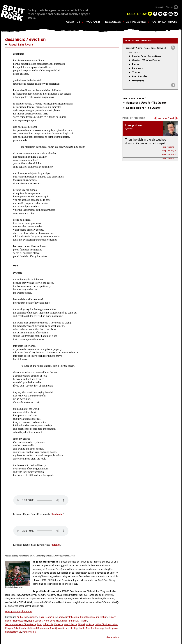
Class (41, 617)
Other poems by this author (19, 611)
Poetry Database (133, 99)
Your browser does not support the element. (41, 500)
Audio (20, 617)
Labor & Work (42, 621)
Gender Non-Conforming (91, 628)
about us (73, 22)
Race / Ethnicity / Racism (75, 621)
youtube (176, 14)
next (172, 118)
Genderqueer (111, 628)
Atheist (26, 628)
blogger (171, 14)
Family (61, 617)
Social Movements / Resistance (20, 624)
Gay (52, 628)
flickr (165, 14)
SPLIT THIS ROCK (13, 13)
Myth (59, 621)
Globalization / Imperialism (94, 617)
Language (138, 68)
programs (93, 22)
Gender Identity (70, 628)
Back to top (113, 637)
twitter (160, 14)
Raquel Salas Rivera (21, 45)
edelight (150, 14)
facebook (155, 14)
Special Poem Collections (146, 56)
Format (136, 64)
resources (113, 22)
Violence (59, 624)
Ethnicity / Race (86, 624)
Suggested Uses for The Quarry (146, 103)
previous (163, 118)
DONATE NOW (137, 14)
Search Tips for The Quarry (143, 108)
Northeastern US (13, 632)
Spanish (33, 617)
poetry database (164, 22)
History (112, 617)
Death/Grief (51, 617)
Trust (39, 624)
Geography (138, 80)
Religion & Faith (13, 628)
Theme (136, 72)
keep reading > (169, 158)
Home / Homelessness (16, 621)
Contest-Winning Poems (146, 60)
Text (26, 617)
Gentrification (72, 617)
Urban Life (48, 624)
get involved (136, 22)
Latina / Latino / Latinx (106, 624)
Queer (58, 628)
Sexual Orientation (40, 628)
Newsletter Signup (164, 7)
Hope (31, 621)
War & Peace (70, 624)
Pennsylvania (29, 632)
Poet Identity (140, 76)
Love (52, 621)
